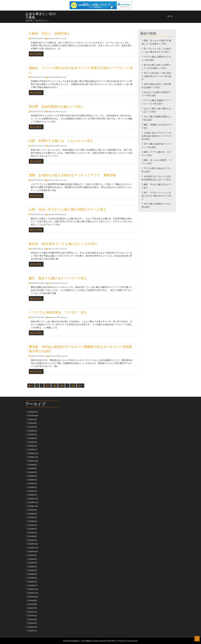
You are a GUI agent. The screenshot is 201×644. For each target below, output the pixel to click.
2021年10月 (33, 597)
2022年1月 (33, 585)
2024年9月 (33, 465)
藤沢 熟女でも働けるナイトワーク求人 (58, 278)
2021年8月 (33, 604)
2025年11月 (33, 412)
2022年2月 (33, 582)
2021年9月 (33, 601)
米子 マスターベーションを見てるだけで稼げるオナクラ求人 (156, 196)
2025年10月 (33, 416)
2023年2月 (33, 536)
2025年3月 (33, 442)
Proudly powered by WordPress (104, 641)
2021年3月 (33, 623)
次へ (81, 386)
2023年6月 (33, 521)
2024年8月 (33, 468)
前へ (31, 386)
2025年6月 (33, 431)
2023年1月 (33, 540)
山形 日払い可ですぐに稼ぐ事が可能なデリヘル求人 (68, 209)
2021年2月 (33, 627)
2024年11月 (33, 457)
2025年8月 (33, 423)
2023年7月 (33, 517)
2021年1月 (33, 631)
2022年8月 (33, 559)
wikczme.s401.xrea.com (57, 38)
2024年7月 (33, 472)
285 (73, 386)
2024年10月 (33, 461)
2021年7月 (33, 608)
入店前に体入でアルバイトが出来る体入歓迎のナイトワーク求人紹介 (156, 136)
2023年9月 (33, 510)
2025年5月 (33, 434)
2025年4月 (33, 438)
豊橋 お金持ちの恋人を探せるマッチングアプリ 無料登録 (72, 175)
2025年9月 (33, 419)
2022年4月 (33, 574)
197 (48, 386)
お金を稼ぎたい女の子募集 (41, 15)
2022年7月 (33, 563)
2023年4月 (33, 529)
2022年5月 (33, 570)
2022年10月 (33, 552)
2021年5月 (33, 616)
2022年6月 (33, 567)
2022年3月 (33, 578)
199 (62, 386)
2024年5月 (33, 480)
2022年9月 (33, 555)
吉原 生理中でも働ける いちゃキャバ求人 (61, 141)
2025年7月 (33, 427)
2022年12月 (33, 544)
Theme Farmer (132, 641)
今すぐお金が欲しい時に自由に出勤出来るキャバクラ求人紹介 (156, 76)
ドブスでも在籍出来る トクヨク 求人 (58, 312)
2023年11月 (33, 502)
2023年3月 (33, 533)
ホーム (170, 16)
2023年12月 (33, 499)
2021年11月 (33, 593)
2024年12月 (33, 453)
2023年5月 (33, 525)
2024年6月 (33, 476)
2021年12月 (33, 589)
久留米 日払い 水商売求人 (49, 33)
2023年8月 (33, 514)
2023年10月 (33, 506)
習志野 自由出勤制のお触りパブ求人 (56, 106)
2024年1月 (33, 495)
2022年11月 (33, 548)
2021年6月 (33, 612)
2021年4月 (33, 619)
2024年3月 (33, 487)
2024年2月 (33, 491)
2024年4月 (33, 483)
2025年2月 (33, 446)
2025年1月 (33, 450)
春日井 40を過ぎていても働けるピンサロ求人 (63, 244)
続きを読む (36, 54)
